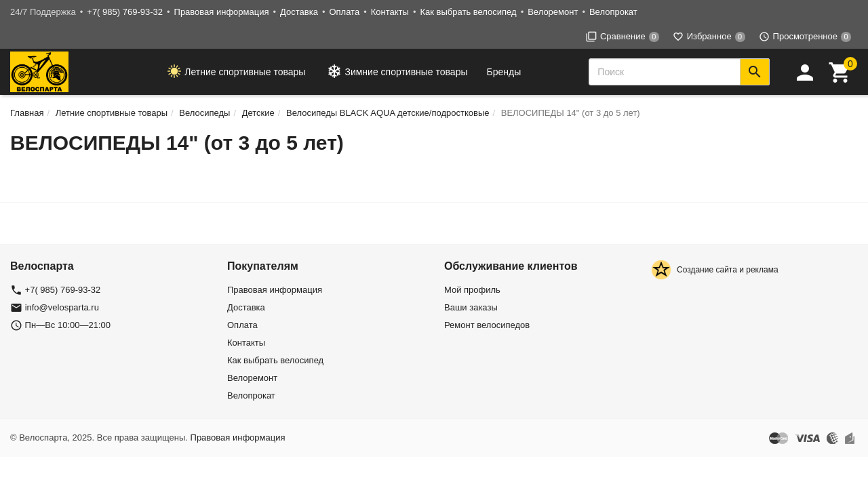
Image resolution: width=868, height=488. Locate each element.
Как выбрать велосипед (468, 12)
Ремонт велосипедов (487, 325)
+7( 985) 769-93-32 (125, 12)
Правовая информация (222, 12)
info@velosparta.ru (62, 307)
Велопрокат (613, 12)
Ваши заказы (471, 307)
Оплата (344, 12)
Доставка (299, 12)
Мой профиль (472, 290)
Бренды (504, 72)
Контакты (390, 12)
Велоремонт (553, 12)
